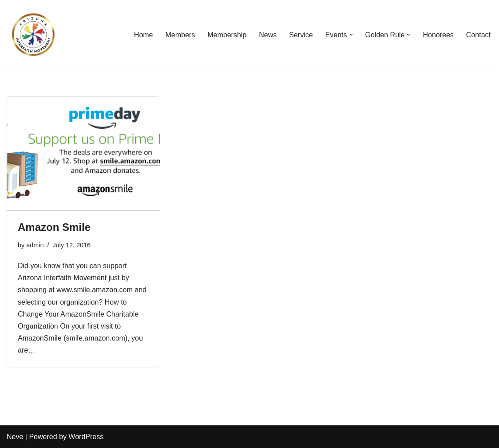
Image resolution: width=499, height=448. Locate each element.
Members (180, 35)
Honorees (438, 35)
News (268, 35)
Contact (478, 35)
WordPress (86, 437)
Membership (227, 35)
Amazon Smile (54, 227)
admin (35, 245)
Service (301, 35)
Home (144, 35)
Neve (15, 437)
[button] (351, 35)
